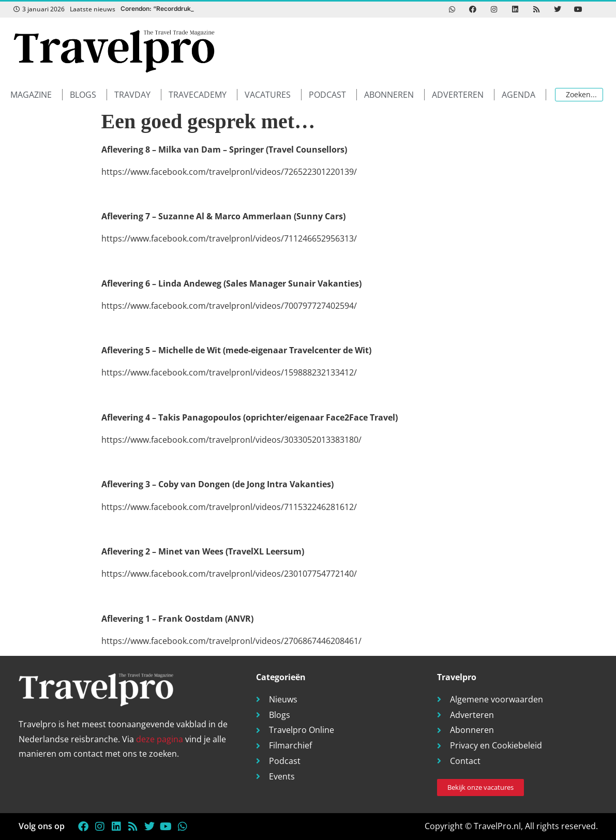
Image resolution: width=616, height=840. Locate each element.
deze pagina (160, 739)
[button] (36, 95)
